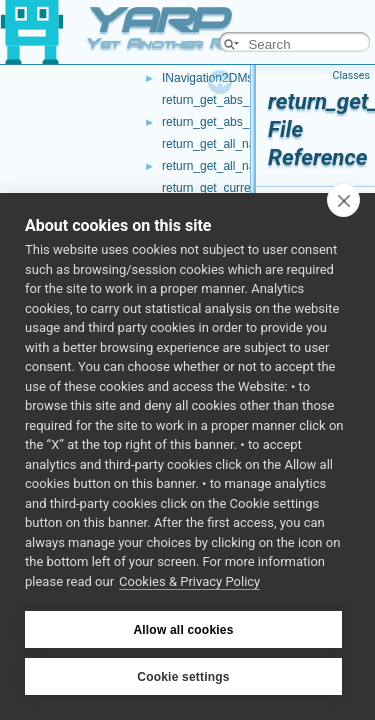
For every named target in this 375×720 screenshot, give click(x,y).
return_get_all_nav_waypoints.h (246, 166)
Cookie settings (183, 677)
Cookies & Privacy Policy (189, 581)
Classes (351, 75)
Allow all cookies (183, 630)
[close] (343, 200)
